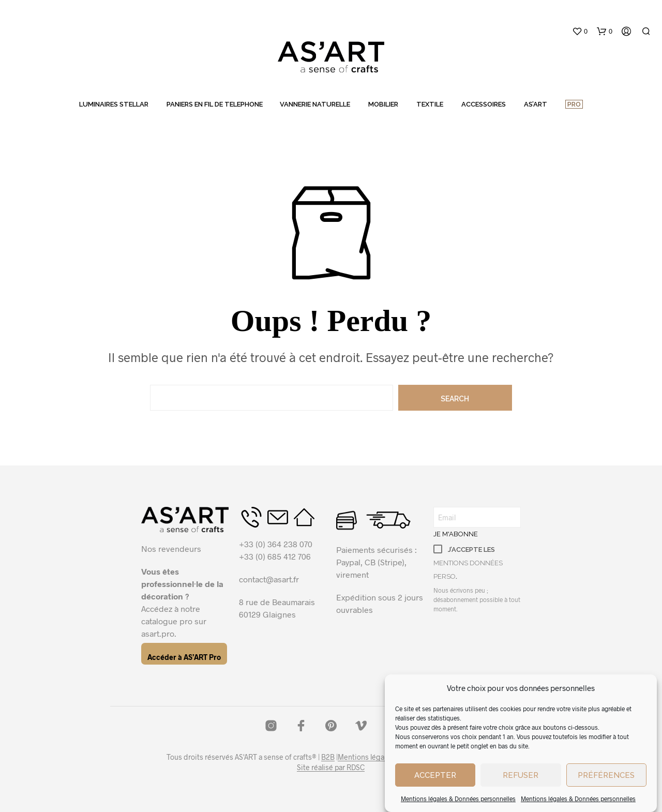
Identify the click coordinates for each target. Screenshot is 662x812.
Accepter (435, 775)
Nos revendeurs (171, 548)
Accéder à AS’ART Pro (184, 657)
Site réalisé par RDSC (331, 768)
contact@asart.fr (269, 579)
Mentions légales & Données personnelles (458, 799)
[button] (580, 32)
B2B (328, 757)
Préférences (606, 775)
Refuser (521, 775)
